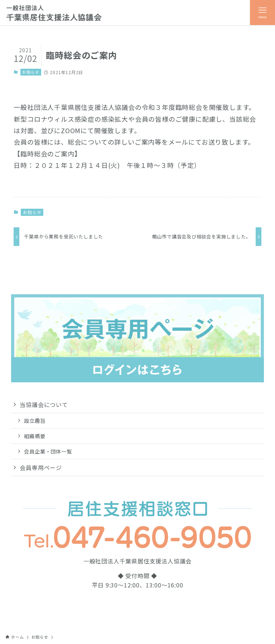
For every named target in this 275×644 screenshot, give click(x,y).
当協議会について (44, 405)
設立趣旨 (35, 420)
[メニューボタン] (262, 13)
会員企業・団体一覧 (48, 451)
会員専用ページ (41, 468)
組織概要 (35, 436)
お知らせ (31, 72)
